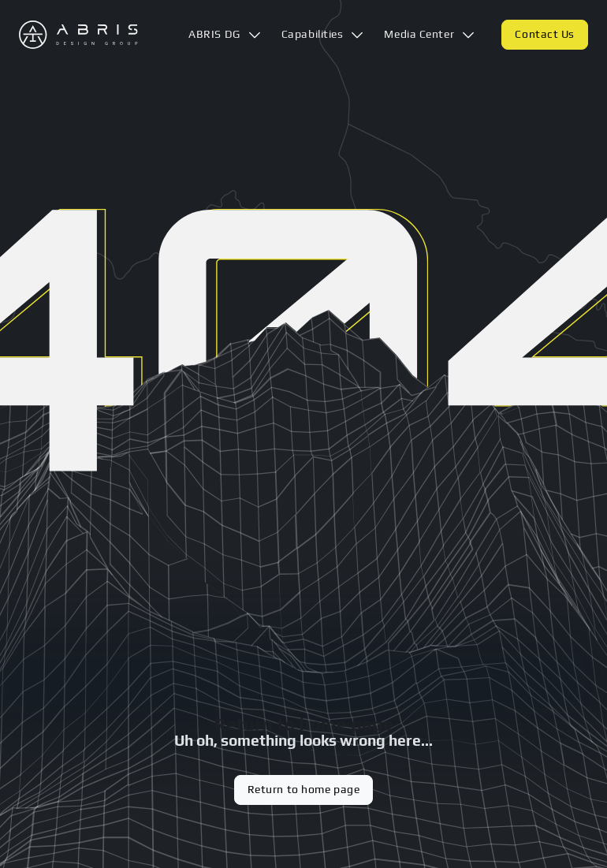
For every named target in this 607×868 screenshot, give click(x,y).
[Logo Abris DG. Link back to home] (78, 35)
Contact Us (545, 34)
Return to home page (304, 789)
